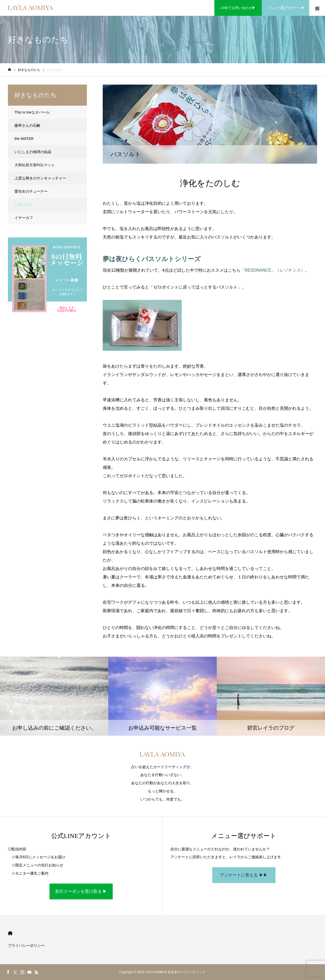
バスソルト (24, 204)
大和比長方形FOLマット (35, 165)
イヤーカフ (24, 218)
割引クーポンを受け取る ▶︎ (81, 891)
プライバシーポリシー (26, 945)
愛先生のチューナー (31, 191)
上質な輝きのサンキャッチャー (40, 178)
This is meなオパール (32, 112)
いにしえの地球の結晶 (33, 152)
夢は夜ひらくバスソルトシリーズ (152, 259)
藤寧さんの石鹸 (27, 125)
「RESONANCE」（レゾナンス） (273, 270)
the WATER (24, 139)
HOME (10, 933)
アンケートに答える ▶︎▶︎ (244, 875)
